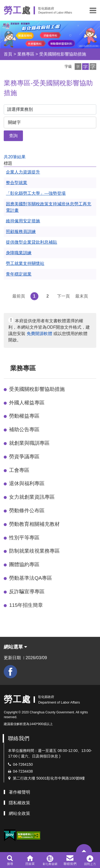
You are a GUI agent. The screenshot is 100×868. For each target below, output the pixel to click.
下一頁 (63, 296)
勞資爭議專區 (24, 457)
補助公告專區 (24, 429)
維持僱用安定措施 (23, 221)
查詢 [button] (13, 136)
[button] (93, 10)
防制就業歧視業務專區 (34, 551)
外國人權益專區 (27, 403)
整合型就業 (17, 183)
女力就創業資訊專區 (32, 497)
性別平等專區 (24, 538)
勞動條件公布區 (27, 511)
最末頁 (82, 296)
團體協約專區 (24, 564)
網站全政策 (19, 813)
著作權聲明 (19, 792)
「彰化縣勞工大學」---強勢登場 (36, 193)
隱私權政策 (19, 803)
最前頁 (19, 296)
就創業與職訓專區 (29, 443)
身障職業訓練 (19, 253)
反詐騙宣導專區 (27, 592)
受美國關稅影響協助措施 (63, 54)
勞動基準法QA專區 (31, 578)
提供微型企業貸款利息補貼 (31, 242)
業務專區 (26, 54)
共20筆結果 (15, 157)
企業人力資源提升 (23, 172)
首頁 (8, 54)
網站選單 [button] (15, 647)
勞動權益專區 (24, 416)
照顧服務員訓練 (21, 232)
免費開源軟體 (39, 334)
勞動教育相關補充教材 (34, 524)
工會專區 (19, 470)
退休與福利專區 (27, 483)
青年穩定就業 (19, 274)
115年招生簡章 (26, 605)
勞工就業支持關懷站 (25, 263)
